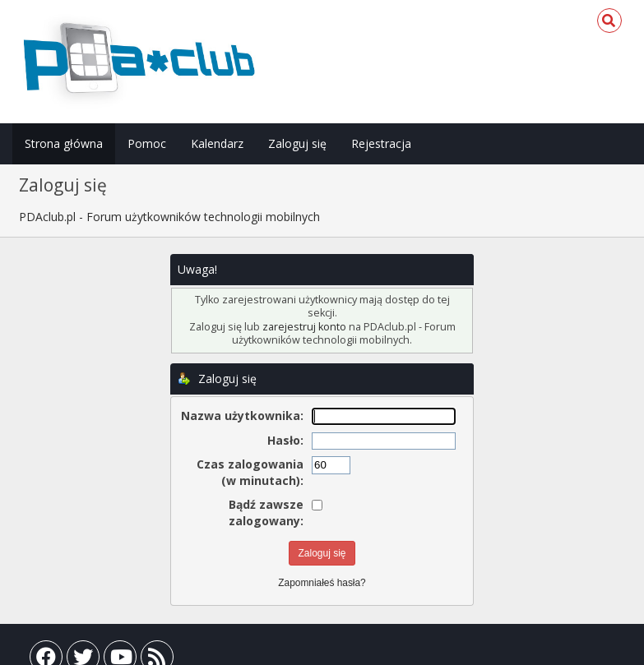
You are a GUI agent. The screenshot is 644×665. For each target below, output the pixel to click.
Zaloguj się (297, 143)
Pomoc (147, 143)
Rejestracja (381, 143)
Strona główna (64, 143)
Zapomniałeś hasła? (322, 583)
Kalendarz (217, 143)
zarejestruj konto (304, 327)
